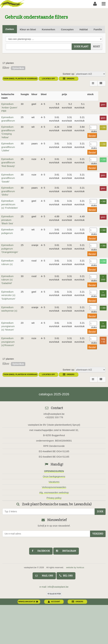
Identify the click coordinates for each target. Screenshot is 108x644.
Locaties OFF (48, 79)
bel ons (66, 576)
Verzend (98, 534)
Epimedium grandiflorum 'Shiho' (8, 191)
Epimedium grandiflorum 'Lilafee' (8, 147)
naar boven (54, 594)
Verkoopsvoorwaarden (54, 487)
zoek (100, 512)
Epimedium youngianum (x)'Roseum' (8, 342)
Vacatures (54, 482)
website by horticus (75, 567)
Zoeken (10, 29)
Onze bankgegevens (54, 476)
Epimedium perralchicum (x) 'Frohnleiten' (10, 204)
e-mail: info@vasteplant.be (54, 587)
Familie (98, 29)
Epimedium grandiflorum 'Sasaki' (8, 178)
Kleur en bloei (28, 29)
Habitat (84, 29)
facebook (41, 551)
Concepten (67, 29)
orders (69, 79)
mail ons (44, 576)
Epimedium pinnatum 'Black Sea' (7, 220)
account (54, 602)
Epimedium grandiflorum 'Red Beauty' (8, 162)
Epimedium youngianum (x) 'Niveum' (8, 326)
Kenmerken (49, 29)
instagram (66, 551)
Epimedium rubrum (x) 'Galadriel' (7, 280)
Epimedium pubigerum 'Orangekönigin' (10, 249)
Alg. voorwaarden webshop (54, 492)
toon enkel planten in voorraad (20, 79)
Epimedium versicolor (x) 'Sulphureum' (8, 295)
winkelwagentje (28, 602)
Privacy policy (54, 498)
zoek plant (81, 47)
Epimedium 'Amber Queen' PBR (9, 107)
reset (97, 47)
